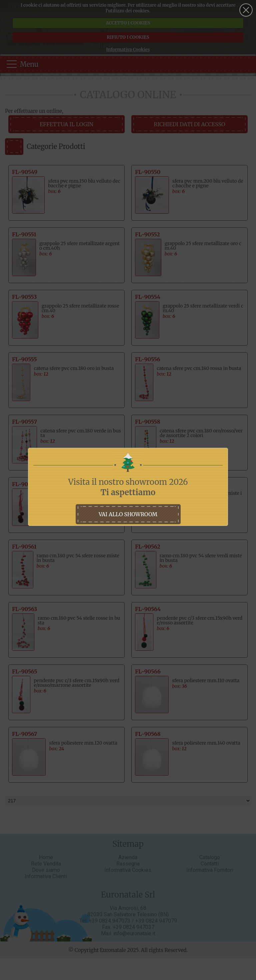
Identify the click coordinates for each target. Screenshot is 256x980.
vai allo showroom (128, 514)
